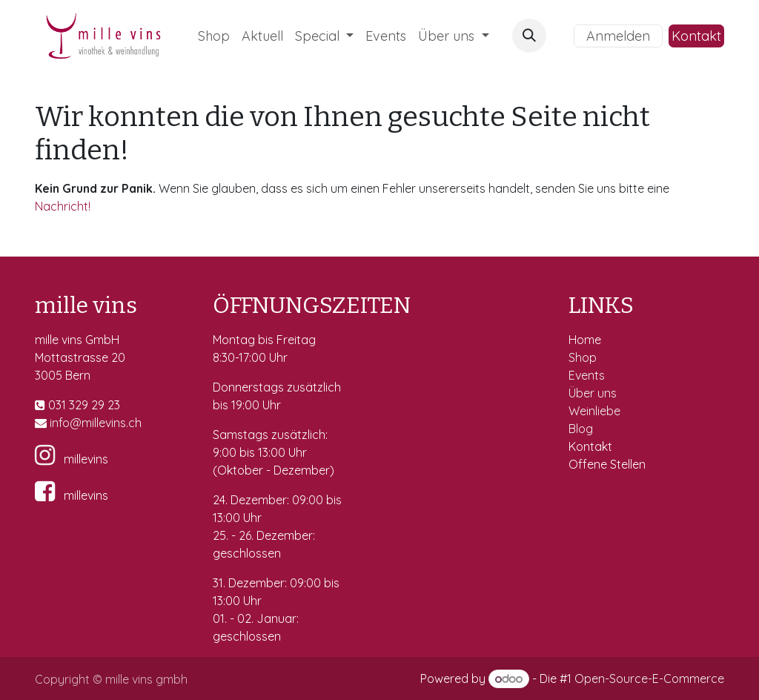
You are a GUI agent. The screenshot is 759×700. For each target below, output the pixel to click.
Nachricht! (63, 206)
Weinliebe (596, 411)
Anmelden (618, 36)
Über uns (593, 393)
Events (588, 375)
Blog (581, 429)
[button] (529, 36)
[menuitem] (214, 36)
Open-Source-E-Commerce (649, 678)
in (54, 423)
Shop (584, 357)
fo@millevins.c (97, 423)
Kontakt (696, 36)
